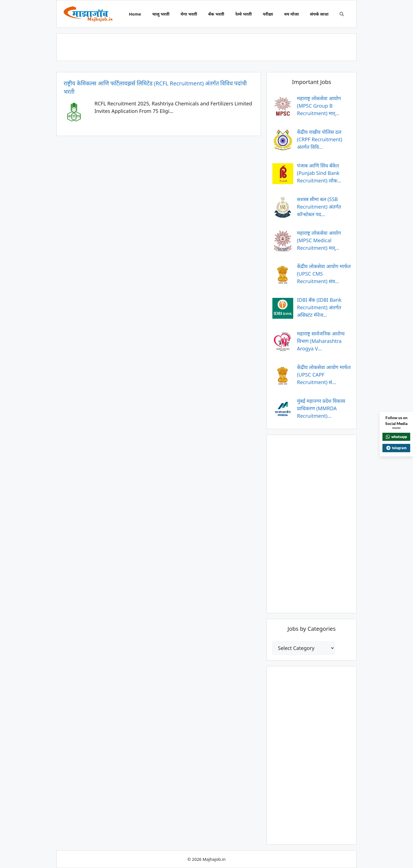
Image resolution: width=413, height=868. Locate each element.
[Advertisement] (206, 46)
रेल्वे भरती (244, 14)
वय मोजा (291, 14)
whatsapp (396, 437)
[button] (342, 14)
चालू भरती (161, 14)
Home (135, 14)
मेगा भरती (189, 14)
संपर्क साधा (319, 14)
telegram (396, 448)
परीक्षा (268, 14)
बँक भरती (216, 14)
